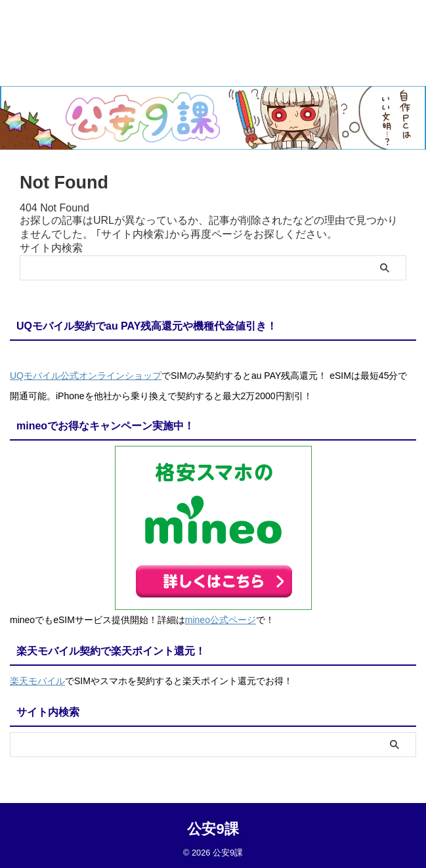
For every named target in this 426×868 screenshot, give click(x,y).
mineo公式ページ (221, 619)
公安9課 (213, 826)
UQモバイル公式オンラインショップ (86, 376)
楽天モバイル (37, 679)
